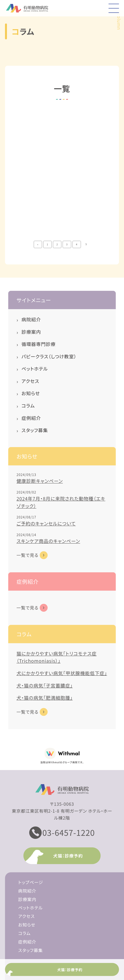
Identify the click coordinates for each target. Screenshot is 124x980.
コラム (28, 406)
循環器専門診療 (39, 344)
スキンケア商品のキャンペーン (48, 541)
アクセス (30, 381)
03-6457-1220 (69, 832)
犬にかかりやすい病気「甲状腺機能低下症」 (62, 673)
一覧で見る (27, 555)
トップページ (31, 882)
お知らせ (31, 393)
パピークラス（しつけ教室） (49, 356)
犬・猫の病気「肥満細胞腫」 (45, 698)
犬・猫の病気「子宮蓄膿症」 (45, 685)
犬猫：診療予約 (68, 856)
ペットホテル (35, 369)
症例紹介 (31, 418)
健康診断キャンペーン (40, 481)
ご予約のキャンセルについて (46, 523)
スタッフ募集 (35, 430)
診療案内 (31, 332)
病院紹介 (31, 319)
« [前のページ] (38, 244)
